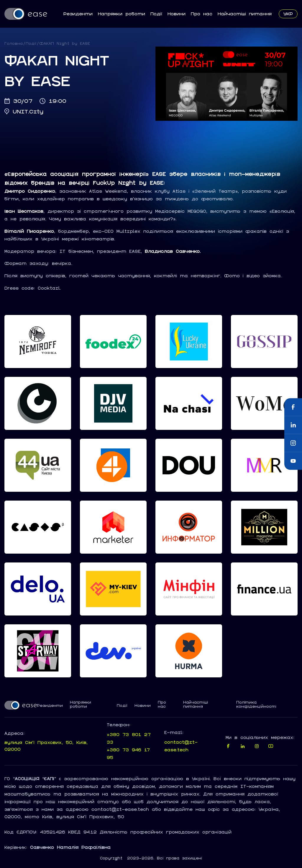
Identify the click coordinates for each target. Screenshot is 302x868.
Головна (14, 43)
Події (156, 14)
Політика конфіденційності (256, 704)
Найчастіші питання (245, 14)
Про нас (202, 14)
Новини (177, 14)
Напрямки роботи (122, 14)
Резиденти (78, 14)
